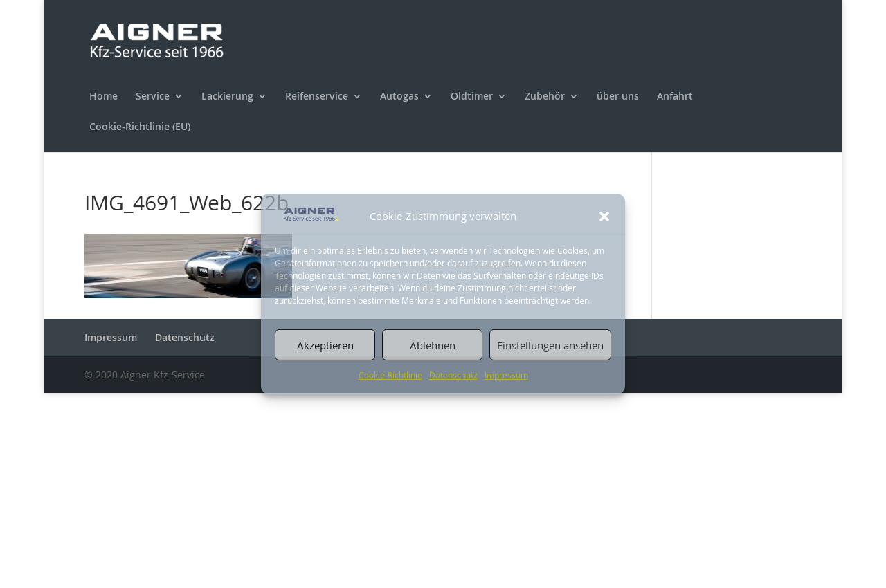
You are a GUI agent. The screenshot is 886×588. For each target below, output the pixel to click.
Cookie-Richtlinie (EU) (140, 127)
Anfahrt (675, 97)
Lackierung (227, 97)
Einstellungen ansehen (550, 345)
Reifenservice (317, 97)
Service (153, 97)
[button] (604, 217)
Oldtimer (472, 97)
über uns (618, 97)
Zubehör (545, 97)
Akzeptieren (325, 345)
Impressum (506, 375)
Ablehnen (433, 345)
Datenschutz (453, 375)
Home (103, 97)
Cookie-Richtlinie (390, 375)
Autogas (399, 97)
